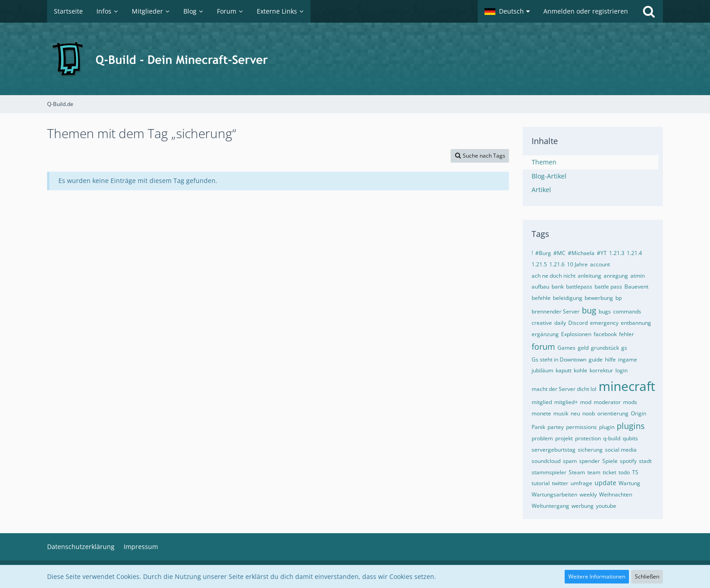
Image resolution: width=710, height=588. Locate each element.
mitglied (542, 402)
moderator (607, 402)
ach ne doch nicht (554, 276)
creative (542, 323)
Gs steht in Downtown (559, 359)
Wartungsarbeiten (554, 494)
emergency (604, 323)
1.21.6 (557, 264)
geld (583, 348)
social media (621, 450)
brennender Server (556, 311)
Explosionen (576, 334)
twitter (560, 483)
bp (619, 298)
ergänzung (545, 334)
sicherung (590, 450)
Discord (578, 323)
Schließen (647, 576)
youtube (606, 506)
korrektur (601, 370)
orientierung (613, 413)
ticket (609, 472)
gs (624, 348)
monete (541, 413)
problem (542, 438)
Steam (577, 472)
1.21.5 (539, 264)
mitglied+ (566, 402)
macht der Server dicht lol (564, 389)
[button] (507, 11)
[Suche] (649, 11)
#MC (559, 253)
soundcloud (546, 461)
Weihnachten (616, 494)
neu (575, 413)
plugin (607, 427)
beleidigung (568, 298)
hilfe (610, 359)
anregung (616, 276)
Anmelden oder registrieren (586, 11)
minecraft (627, 386)
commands (627, 311)
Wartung (629, 483)
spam (570, 461)
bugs (605, 311)
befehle (541, 298)
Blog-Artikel (549, 176)
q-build (612, 438)
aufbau (540, 287)
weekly (588, 494)
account (600, 264)
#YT (602, 253)
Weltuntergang (550, 506)
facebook (605, 334)
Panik (538, 427)
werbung (583, 506)
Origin (638, 413)
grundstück (605, 348)
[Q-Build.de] (355, 59)
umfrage (581, 483)
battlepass (579, 287)
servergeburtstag (554, 450)
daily (560, 323)
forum (543, 347)
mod (586, 402)
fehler (626, 334)
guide (596, 359)
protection (588, 438)
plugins (631, 426)
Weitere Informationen (597, 576)
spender (590, 461)
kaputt (564, 370)
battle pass (608, 287)
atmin (638, 276)
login (621, 370)
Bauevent (636, 287)
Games (566, 348)
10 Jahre (577, 264)
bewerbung (599, 298)
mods (630, 402)
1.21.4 (634, 253)
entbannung (636, 323)
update (605, 483)
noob (589, 413)
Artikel (541, 190)
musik (561, 413)
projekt (564, 438)
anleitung (590, 276)
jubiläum (542, 370)
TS (635, 472)
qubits (630, 438)
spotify (628, 461)
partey (556, 427)
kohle (580, 370)
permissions (581, 427)
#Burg (543, 253)
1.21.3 (617, 253)
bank (558, 287)
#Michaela (581, 253)
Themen (544, 162)
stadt (645, 461)
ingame (628, 359)
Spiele (610, 461)
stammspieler (549, 472)
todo (624, 472)
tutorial (541, 483)
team (594, 472)
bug (589, 310)
